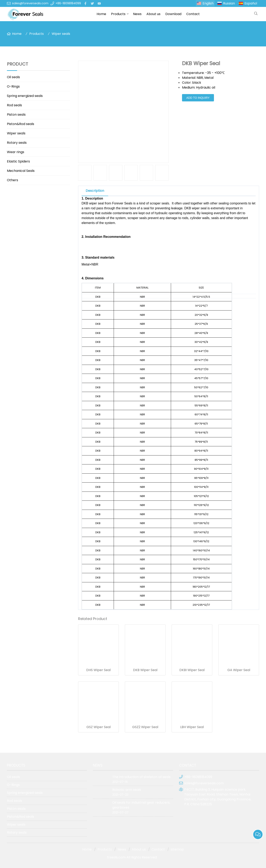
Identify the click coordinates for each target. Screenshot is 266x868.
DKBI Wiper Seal (192, 670)
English (208, 3)
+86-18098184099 (68, 3)
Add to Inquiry (198, 98)
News (137, 14)
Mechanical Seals (21, 171)
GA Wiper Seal (239, 670)
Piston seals (16, 115)
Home (101, 14)
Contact (193, 14)
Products (118, 14)
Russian (229, 3)
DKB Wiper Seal (145, 670)
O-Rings (13, 86)
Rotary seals (17, 143)
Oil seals (13, 77)
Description (95, 191)
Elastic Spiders (18, 161)
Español (251, 3)
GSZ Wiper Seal (99, 727)
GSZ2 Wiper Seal (145, 727)
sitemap (177, 849)
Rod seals (14, 105)
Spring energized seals (25, 96)
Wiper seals (61, 34)
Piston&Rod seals (21, 124)
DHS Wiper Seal (98, 670)
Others (13, 180)
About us (153, 14)
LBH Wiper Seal (192, 727)
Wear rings (16, 152)
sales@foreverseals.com (30, 3)
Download (173, 14)
